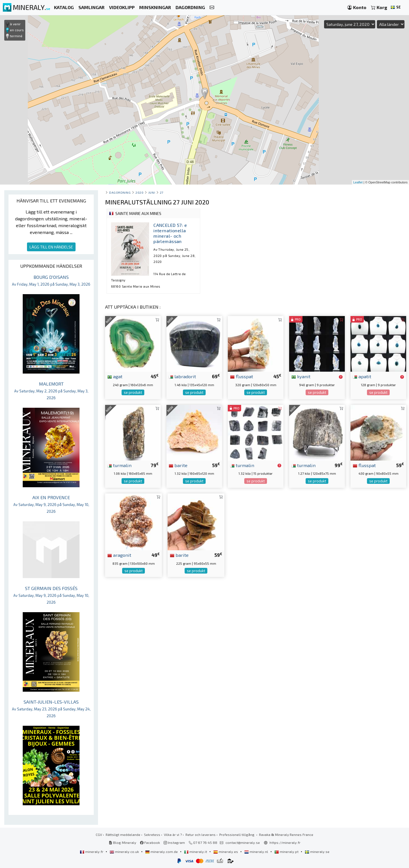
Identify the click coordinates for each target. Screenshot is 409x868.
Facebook (150, 842)
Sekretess (152, 834)
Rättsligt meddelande (123, 834)
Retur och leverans (201, 834)
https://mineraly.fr (285, 842)
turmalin (119, 465)
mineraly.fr (92, 852)
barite (178, 465)
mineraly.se (317, 852)
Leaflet (358, 182)
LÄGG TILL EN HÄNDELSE (51, 247)
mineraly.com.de (162, 852)
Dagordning (120, 192)
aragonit (119, 555)
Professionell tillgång (237, 834)
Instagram (174, 842)
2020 (139, 192)
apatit (362, 376)
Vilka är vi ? (173, 834)
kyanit (301, 376)
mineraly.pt (287, 852)
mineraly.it (196, 852)
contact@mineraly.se (243, 842)
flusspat (242, 376)
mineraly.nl (257, 852)
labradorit (182, 376)
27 (162, 192)
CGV (99, 834)
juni (152, 192)
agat (115, 376)
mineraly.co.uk (125, 852)
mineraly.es (226, 852)
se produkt (133, 392)
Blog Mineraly (123, 842)
